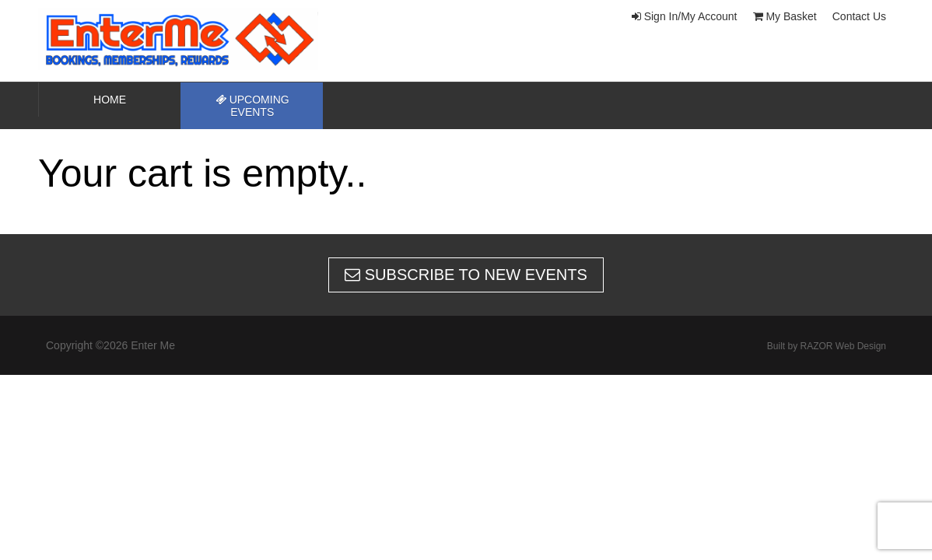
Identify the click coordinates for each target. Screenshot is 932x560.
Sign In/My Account (685, 16)
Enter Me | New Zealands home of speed (194, 39)
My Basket (785, 16)
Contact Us (859, 16)
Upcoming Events (252, 106)
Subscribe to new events (466, 275)
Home (110, 100)
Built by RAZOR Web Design (827, 346)
